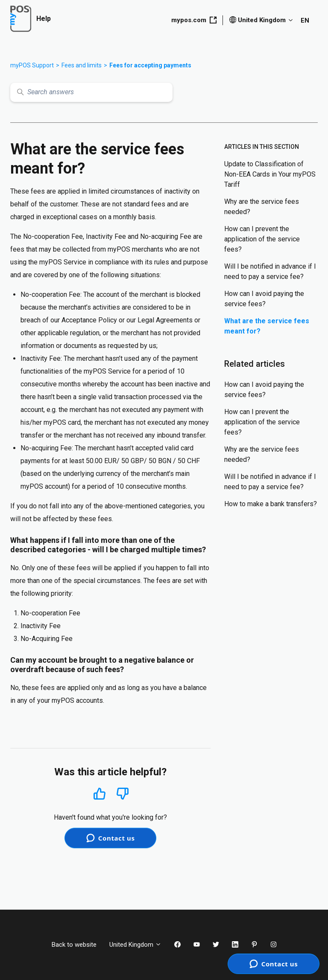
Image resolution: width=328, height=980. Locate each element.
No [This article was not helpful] (123, 794)
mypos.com (194, 20)
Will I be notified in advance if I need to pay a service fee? (270, 271)
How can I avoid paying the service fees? (264, 299)
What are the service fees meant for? (267, 326)
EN (305, 20)
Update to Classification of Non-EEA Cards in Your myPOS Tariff (270, 174)
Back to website (74, 945)
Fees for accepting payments (150, 65)
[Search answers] (91, 92)
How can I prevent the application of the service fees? (262, 239)
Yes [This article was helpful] (100, 793)
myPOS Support (32, 65)
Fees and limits (82, 65)
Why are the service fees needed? (262, 207)
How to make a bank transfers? (271, 504)
